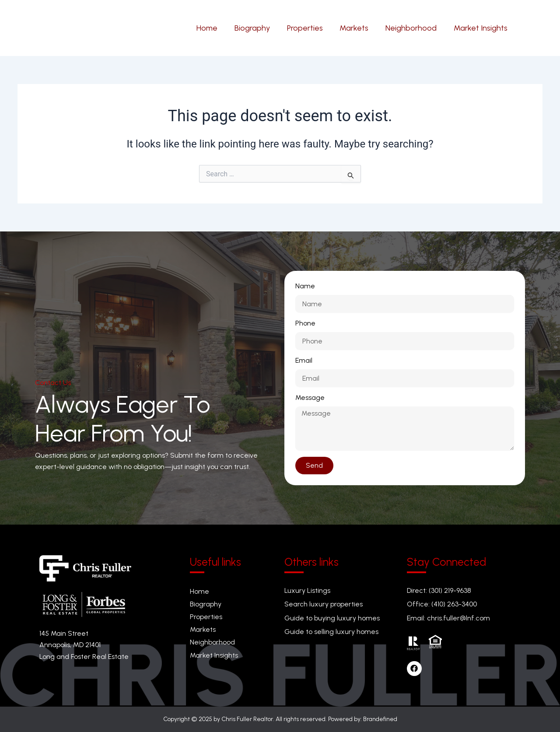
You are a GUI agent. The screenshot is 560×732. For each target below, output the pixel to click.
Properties (206, 617)
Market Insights (214, 655)
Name (305, 286)
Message (310, 398)
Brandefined (380, 719)
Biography (206, 604)
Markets (203, 629)
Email (304, 360)
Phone (305, 323)
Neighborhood (212, 643)
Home (199, 591)
